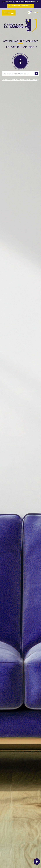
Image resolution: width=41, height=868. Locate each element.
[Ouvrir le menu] (9, 13)
